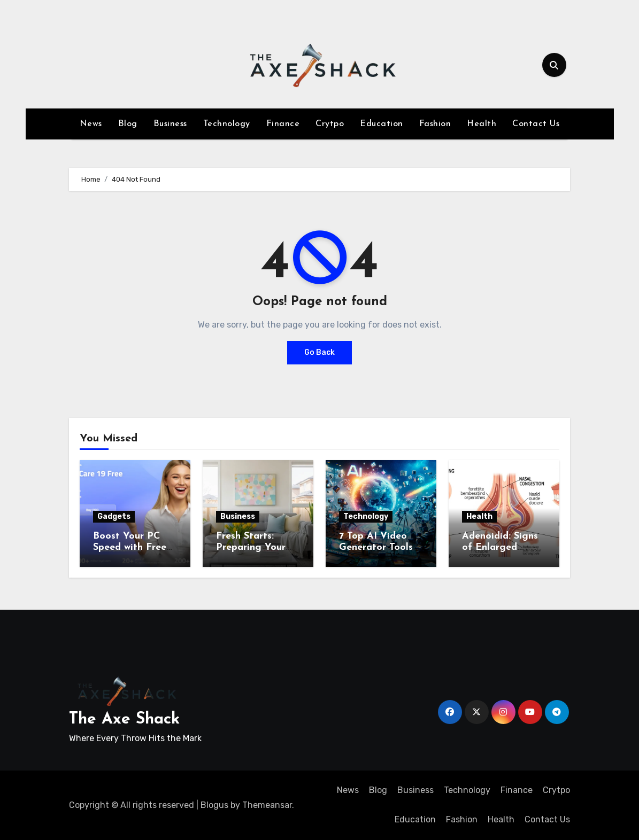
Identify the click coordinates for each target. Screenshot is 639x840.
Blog (128, 124)
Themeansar (267, 805)
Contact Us (536, 124)
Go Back (320, 352)
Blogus (214, 805)
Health (482, 124)
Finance (283, 124)
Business (170, 124)
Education (382, 124)
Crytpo (330, 124)
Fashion (435, 124)
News (91, 124)
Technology (227, 124)
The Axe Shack (124, 720)
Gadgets (114, 516)
